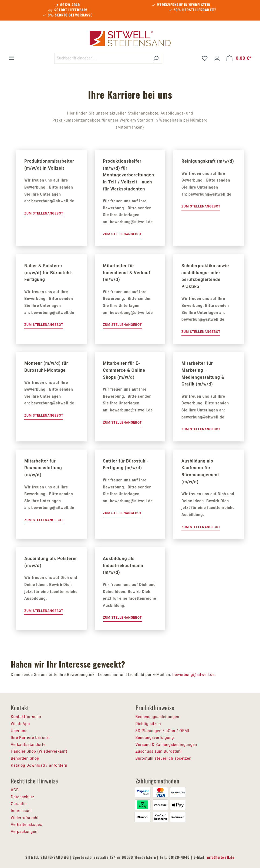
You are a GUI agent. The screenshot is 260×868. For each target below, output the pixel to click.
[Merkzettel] (205, 58)
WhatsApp (20, 724)
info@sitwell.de (221, 857)
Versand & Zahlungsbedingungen (166, 745)
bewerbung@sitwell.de (193, 675)
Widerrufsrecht (25, 818)
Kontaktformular (26, 717)
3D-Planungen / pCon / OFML (163, 731)
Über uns (19, 731)
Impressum (21, 811)
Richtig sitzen (148, 724)
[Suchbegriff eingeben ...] (102, 58)
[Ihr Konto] (217, 58)
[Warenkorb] (239, 58)
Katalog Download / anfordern (39, 765)
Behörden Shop (25, 758)
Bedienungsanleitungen (158, 717)
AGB (15, 790)
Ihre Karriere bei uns (30, 738)
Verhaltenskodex (26, 825)
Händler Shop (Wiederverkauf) (39, 751)
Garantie (19, 804)
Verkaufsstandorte (28, 745)
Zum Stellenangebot (44, 213)
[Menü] (12, 58)
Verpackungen (24, 832)
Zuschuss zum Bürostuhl (159, 751)
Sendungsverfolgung (155, 738)
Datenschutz (23, 797)
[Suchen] (156, 58)
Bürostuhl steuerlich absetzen (163, 758)
